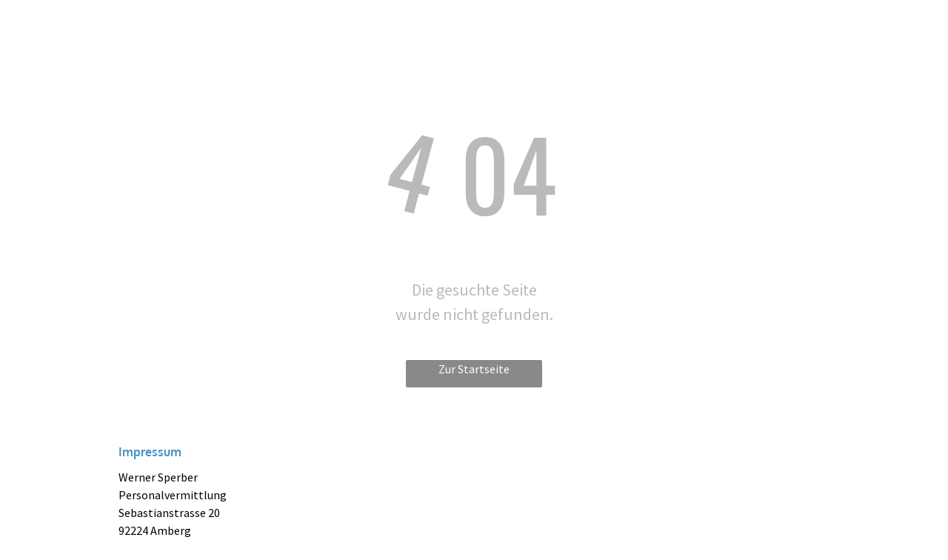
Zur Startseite (474, 369)
